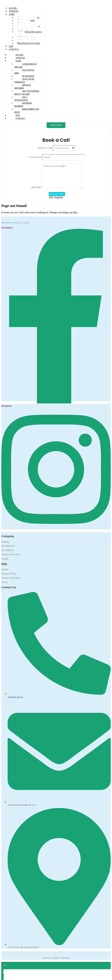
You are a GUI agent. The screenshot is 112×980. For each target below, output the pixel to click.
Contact (14, 49)
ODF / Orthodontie (21, 99)
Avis (18, 115)
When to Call (45, 148)
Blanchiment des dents (29, 43)
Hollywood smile (24, 72)
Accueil (20, 55)
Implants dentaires (23, 87)
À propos (20, 58)
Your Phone (35, 157)
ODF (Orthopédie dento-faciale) (28, 33)
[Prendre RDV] (56, 125)
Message (37, 187)
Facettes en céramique (24, 81)
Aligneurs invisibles (23, 105)
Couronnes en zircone (25, 66)
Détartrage (28, 76)
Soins (12, 14)
